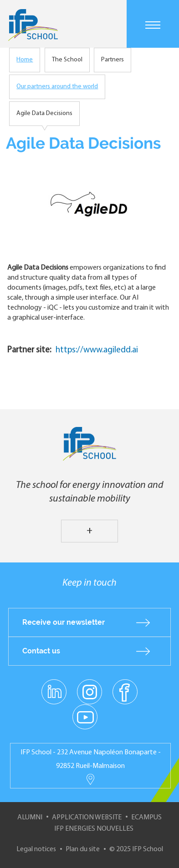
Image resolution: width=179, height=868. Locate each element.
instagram (90, 692)
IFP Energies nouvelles (94, 829)
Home (25, 60)
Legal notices (36, 849)
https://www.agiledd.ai (97, 350)
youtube (85, 717)
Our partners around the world (57, 87)
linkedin (54, 687)
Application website (87, 818)
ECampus (146, 818)
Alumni (30, 818)
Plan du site (83, 849)
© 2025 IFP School (136, 849)
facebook (125, 692)
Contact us (41, 651)
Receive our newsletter (64, 622)
